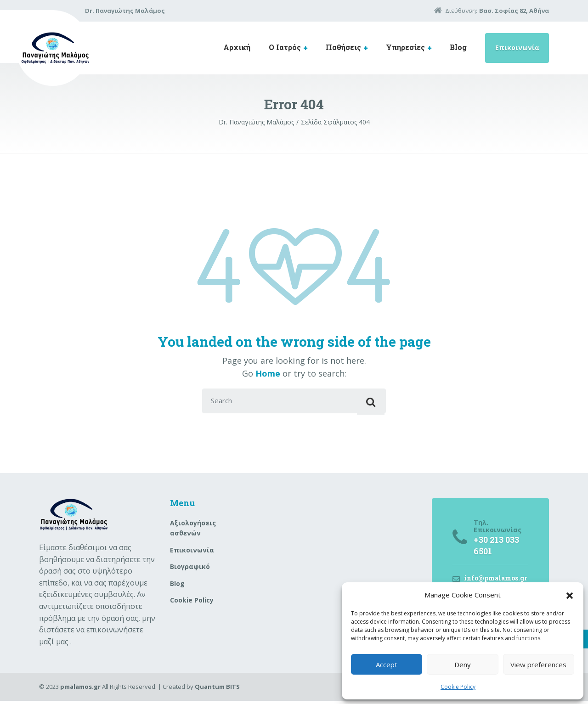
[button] (570, 595)
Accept (387, 665)
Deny (463, 665)
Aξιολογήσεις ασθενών (193, 531)
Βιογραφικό (190, 570)
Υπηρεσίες (405, 47)
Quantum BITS (217, 690)
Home (268, 373)
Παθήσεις (343, 47)
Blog (458, 47)
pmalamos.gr (80, 690)
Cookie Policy (458, 687)
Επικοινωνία (517, 48)
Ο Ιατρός (285, 47)
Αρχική (237, 47)
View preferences (538, 665)
